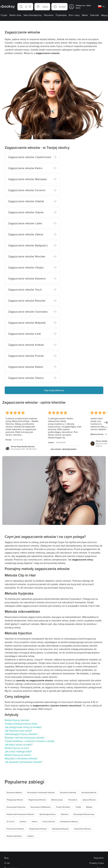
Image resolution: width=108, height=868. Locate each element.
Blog (6, 858)
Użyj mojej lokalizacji (54, 390)
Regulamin (99, 858)
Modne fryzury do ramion (18, 755)
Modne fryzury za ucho (17, 748)
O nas (7, 863)
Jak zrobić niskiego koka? (18, 751)
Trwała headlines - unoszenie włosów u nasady (30, 741)
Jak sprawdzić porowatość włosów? (23, 762)
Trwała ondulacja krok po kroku (21, 724)
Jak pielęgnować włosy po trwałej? (23, 727)
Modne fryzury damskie (17, 720)
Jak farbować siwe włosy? (18, 731)
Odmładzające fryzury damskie (21, 734)
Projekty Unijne (97, 863)
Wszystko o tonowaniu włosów (21, 758)
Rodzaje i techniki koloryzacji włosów (25, 738)
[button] (25, 7)
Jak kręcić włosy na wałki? (19, 745)
